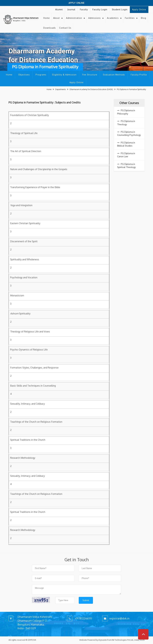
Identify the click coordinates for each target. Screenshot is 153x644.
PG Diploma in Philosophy (126, 112)
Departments (61, 89)
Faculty (84, 9)
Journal (71, 9)
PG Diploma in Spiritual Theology (126, 166)
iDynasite (103, 638)
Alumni (59, 9)
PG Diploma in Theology (126, 123)
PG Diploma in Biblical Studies (126, 144)
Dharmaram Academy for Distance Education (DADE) (91, 89)
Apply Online (76, 3)
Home (47, 18)
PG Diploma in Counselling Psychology (129, 133)
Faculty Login (100, 9)
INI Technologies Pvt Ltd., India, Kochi (128, 638)
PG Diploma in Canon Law (126, 155)
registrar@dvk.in (119, 614)
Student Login (120, 9)
